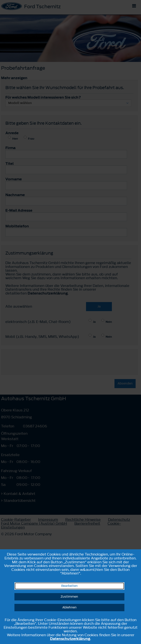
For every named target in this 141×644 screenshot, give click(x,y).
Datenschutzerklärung (70, 639)
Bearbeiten (69, 586)
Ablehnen (69, 607)
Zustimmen (69, 597)
